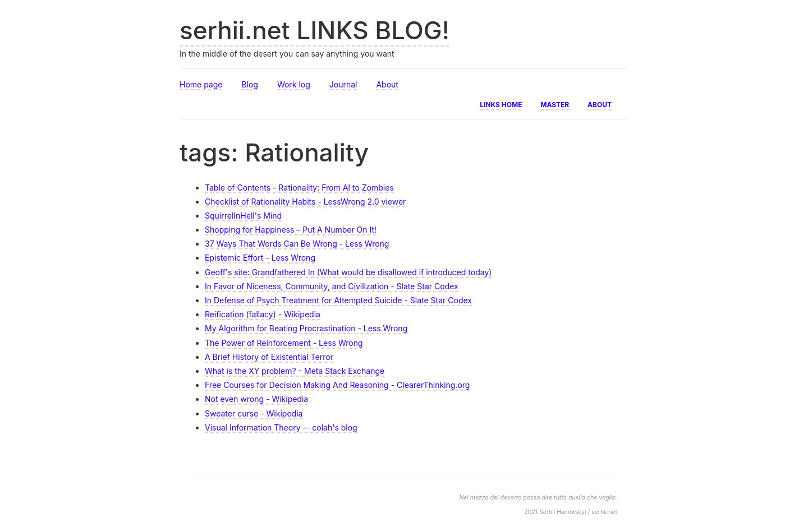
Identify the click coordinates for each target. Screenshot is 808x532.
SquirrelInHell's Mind (243, 216)
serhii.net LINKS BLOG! (315, 30)
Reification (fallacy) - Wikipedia (263, 314)
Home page (201, 84)
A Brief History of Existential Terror (269, 357)
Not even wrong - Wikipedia (256, 399)
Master (555, 104)
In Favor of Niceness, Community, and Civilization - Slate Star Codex (332, 286)
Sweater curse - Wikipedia (254, 413)
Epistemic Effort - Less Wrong (260, 258)
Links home (501, 104)
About (387, 84)
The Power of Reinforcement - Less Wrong (284, 343)
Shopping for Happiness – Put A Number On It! (291, 230)
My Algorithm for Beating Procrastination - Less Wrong (306, 328)
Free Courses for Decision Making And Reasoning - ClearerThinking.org (337, 385)
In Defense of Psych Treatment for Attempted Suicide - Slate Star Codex (338, 300)
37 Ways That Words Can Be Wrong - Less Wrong (297, 244)
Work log (294, 84)
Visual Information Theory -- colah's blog (281, 427)
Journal (343, 84)
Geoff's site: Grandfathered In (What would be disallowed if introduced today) (348, 272)
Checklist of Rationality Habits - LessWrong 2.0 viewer (305, 202)
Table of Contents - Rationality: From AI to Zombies (299, 188)
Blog (250, 84)
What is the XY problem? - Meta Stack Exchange (295, 371)
